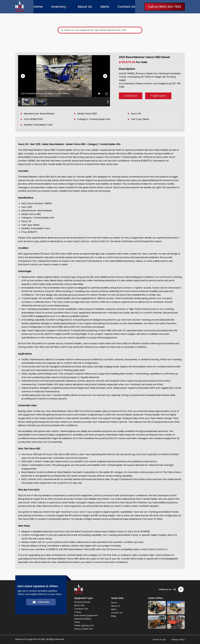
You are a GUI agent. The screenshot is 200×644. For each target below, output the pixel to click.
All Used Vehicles (82, 602)
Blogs (114, 616)
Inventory (59, 7)
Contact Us (126, 7)
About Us (85, 7)
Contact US (117, 613)
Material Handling (83, 619)
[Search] (62, 30)
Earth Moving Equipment (86, 615)
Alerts (105, 7)
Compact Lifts (81, 609)
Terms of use (159, 640)
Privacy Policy (178, 640)
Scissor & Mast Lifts (84, 629)
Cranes (78, 612)
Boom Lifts (79, 605)
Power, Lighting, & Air (84, 625)
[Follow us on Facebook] (181, 589)
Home (38, 7)
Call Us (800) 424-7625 (165, 7)
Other (77, 622)
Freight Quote (158, 96)
